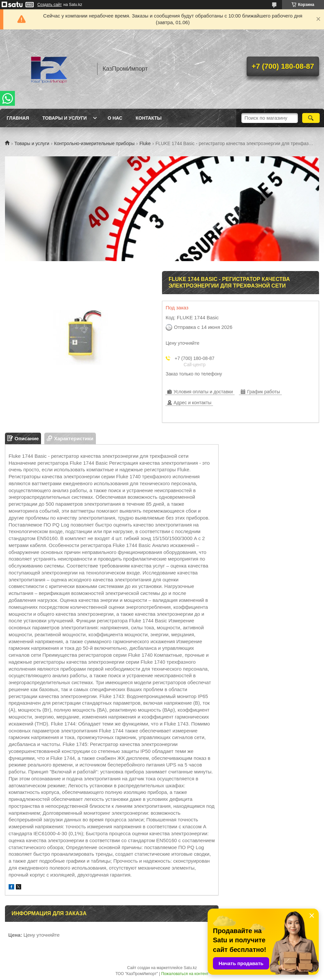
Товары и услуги (65, 118)
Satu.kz (190, 968)
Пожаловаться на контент (185, 974)
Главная (18, 118)
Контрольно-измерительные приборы (95, 143)
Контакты (148, 118)
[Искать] (311, 118)
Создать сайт (50, 5)
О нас (115, 118)
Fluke (145, 143)
